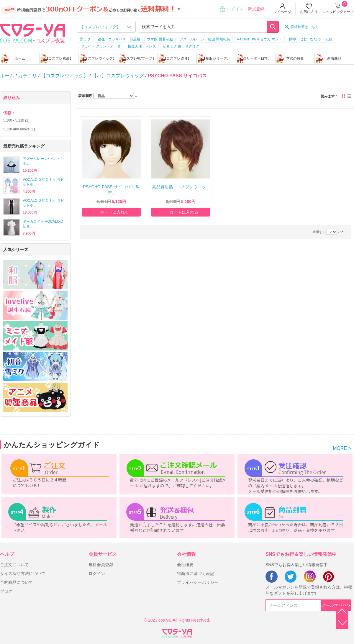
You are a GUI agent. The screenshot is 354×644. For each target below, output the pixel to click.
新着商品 (334, 58)
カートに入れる (114, 212)
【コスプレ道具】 (177, 58)
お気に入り (309, 12)
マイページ (282, 12)
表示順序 (85, 96)
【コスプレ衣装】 (59, 58)
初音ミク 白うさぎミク (181, 46)
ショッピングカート (338, 12)
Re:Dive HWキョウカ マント (259, 39)
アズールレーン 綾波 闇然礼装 (205, 39)
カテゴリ (27, 76)
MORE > (342, 448)
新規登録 (256, 9)
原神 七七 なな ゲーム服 (310, 39)
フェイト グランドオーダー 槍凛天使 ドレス (118, 46)
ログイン (235, 9)
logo (32, 33)
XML (177, 632)
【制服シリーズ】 (216, 58)
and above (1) (19, 129)
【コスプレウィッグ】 (99, 58)
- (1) (16, 120)
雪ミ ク (85, 39)
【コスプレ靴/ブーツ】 (138, 58)
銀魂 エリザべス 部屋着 (119, 39)
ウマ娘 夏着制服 (160, 39)
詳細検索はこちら (305, 27)
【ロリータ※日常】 (255, 58)
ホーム (20, 58)
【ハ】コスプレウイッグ (118, 76)
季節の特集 (295, 58)
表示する (319, 232)
